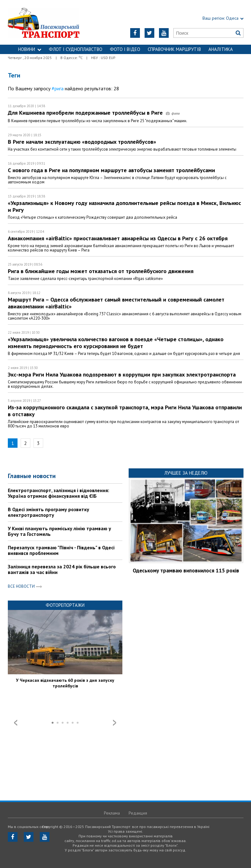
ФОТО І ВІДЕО (125, 49)
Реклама (112, 813)
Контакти (125, 59)
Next (115, 723)
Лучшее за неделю (186, 473)
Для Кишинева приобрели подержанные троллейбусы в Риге (94, 113)
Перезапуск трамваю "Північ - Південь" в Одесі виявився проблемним (61, 550)
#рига (58, 88)
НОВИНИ (30, 49)
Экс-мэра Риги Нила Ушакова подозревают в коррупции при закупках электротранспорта (122, 374)
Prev (16, 723)
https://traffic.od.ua (49, 22)
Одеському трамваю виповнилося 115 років (186, 571)
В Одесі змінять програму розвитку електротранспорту (49, 512)
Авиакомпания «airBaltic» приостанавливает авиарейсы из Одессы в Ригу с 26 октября (118, 238)
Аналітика (221, 49)
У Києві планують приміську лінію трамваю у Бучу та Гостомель (59, 531)
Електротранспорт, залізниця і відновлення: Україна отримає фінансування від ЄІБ (59, 493)
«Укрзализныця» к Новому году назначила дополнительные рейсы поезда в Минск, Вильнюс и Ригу (124, 206)
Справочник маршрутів (174, 49)
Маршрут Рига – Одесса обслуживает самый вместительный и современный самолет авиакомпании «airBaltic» (116, 303)
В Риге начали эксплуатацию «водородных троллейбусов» (82, 142)
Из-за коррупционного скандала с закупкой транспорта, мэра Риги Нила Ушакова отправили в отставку (125, 411)
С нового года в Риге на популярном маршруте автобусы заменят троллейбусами (111, 170)
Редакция (138, 813)
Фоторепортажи (65, 605)
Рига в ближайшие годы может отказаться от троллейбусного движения (101, 271)
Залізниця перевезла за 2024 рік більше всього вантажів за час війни (62, 569)
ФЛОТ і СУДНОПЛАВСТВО (76, 49)
